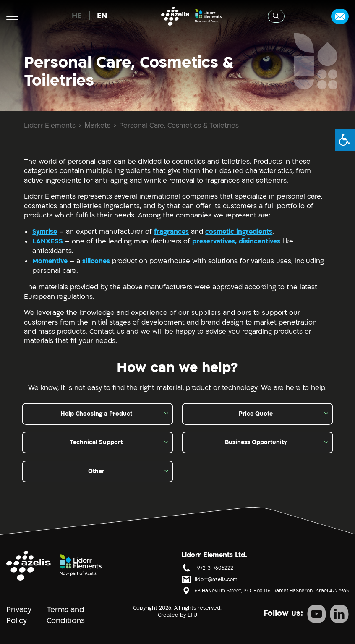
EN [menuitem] (102, 16)
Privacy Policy (19, 615)
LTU (192, 615)
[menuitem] (77, 16)
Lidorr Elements (50, 126)
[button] (345, 140)
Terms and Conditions (66, 615)
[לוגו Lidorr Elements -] (191, 16)
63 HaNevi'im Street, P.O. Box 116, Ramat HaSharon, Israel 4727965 (272, 591)
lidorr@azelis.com (216, 580)
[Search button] (276, 16)
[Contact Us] (340, 16)
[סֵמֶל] (54, 565)
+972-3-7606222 (214, 568)
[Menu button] (12, 16)
